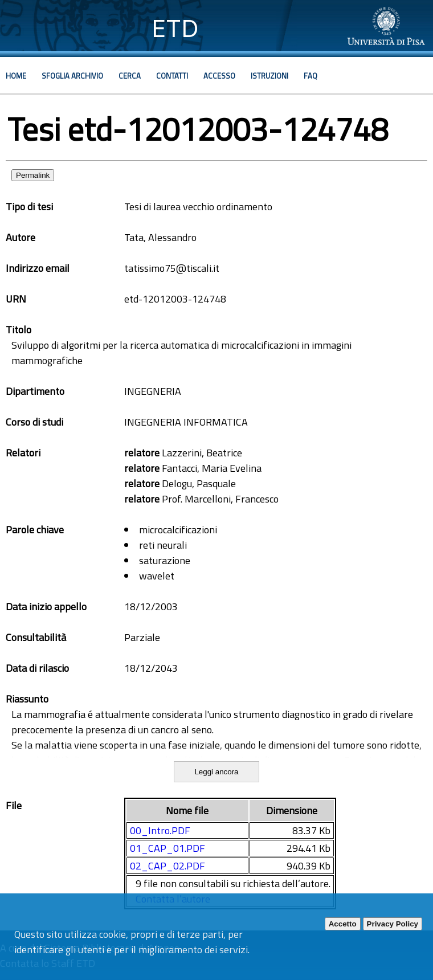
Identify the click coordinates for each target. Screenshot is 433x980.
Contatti (172, 76)
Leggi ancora (216, 772)
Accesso (219, 76)
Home (16, 76)
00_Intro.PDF (160, 830)
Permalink (33, 175)
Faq (311, 76)
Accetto (343, 924)
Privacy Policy (393, 924)
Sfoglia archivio (72, 76)
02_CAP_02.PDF (168, 866)
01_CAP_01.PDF (168, 848)
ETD (175, 28)
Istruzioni (269, 76)
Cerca (130, 76)
